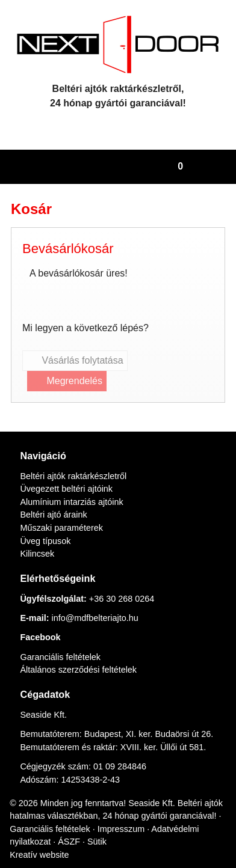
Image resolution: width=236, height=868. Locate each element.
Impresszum (175, 827)
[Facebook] (129, 127)
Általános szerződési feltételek (80, 656)
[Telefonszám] (107, 127)
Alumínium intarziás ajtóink (73, 488)
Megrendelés (69, 381)
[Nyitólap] (118, 44)
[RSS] (150, 127)
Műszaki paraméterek (63, 514)
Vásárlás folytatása (77, 361)
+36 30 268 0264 (128, 584)
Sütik (149, 840)
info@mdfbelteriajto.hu (98, 603)
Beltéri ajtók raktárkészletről (76, 461)
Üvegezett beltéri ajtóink (69, 475)
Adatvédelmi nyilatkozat (57, 840)
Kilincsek (36, 539)
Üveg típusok (46, 526)
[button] (221, 167)
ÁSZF (122, 840)
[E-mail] (86, 127)
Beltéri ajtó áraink (55, 500)
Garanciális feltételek (61, 642)
